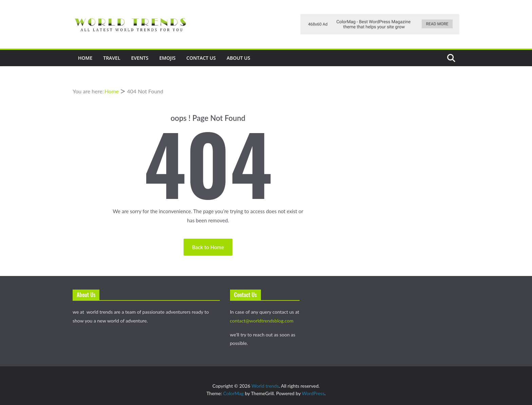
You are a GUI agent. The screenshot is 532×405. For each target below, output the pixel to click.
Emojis (167, 58)
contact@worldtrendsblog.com (262, 321)
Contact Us (201, 58)
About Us (239, 58)
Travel (112, 58)
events (140, 58)
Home (85, 58)
